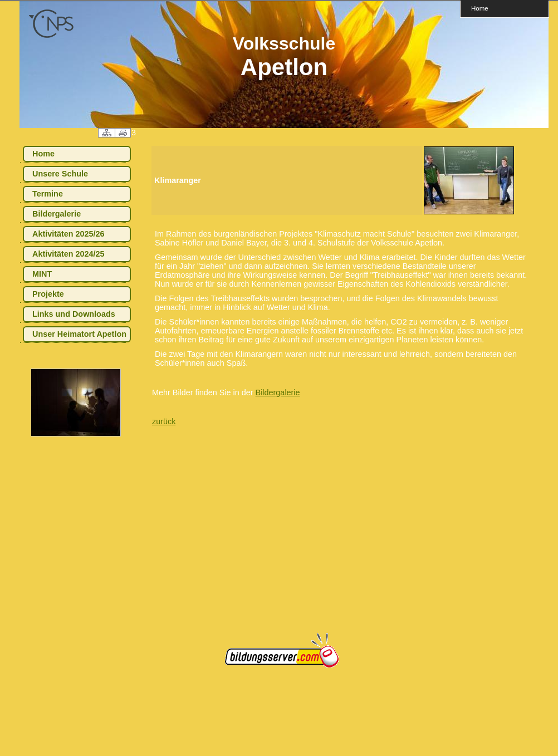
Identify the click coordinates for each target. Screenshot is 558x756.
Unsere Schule (60, 174)
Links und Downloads (74, 314)
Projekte (48, 294)
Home (480, 8)
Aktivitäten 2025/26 (68, 234)
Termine (48, 194)
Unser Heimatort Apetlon (79, 334)
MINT (42, 274)
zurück (164, 421)
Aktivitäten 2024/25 (68, 254)
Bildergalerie (57, 214)
